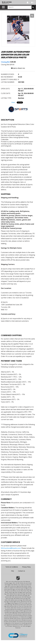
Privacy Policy (26, 567)
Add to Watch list (18, 68)
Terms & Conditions (12, 567)
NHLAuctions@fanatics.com (11, 548)
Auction (21, 98)
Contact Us (22, 571)
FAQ (12, 571)
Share (13, 102)
